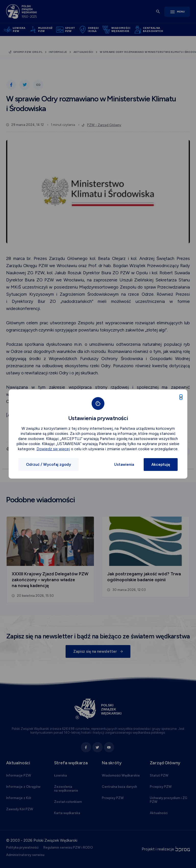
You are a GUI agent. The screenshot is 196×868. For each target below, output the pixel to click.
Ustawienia (124, 465)
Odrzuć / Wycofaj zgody (48, 465)
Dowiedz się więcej (53, 449)
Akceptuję (161, 465)
